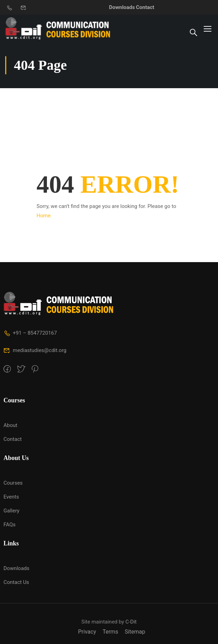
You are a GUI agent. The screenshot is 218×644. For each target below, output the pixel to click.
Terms (110, 632)
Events (11, 497)
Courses (13, 483)
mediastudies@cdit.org (35, 350)
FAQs (10, 525)
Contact (145, 7)
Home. (44, 216)
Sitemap (135, 632)
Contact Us (16, 582)
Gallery (11, 511)
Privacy (87, 632)
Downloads (122, 7)
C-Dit (131, 622)
